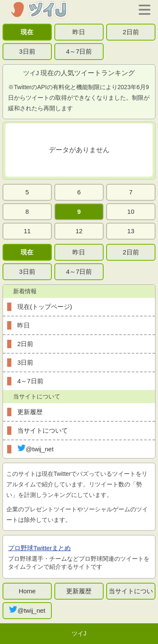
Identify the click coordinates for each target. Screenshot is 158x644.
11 (27, 231)
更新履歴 (30, 412)
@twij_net (35, 449)
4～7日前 (79, 51)
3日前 (27, 51)
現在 (27, 32)
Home (27, 591)
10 (131, 211)
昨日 (79, 32)
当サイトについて (43, 430)
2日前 (131, 32)
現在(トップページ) (45, 307)
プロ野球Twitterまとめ (39, 548)
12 (79, 231)
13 (131, 231)
